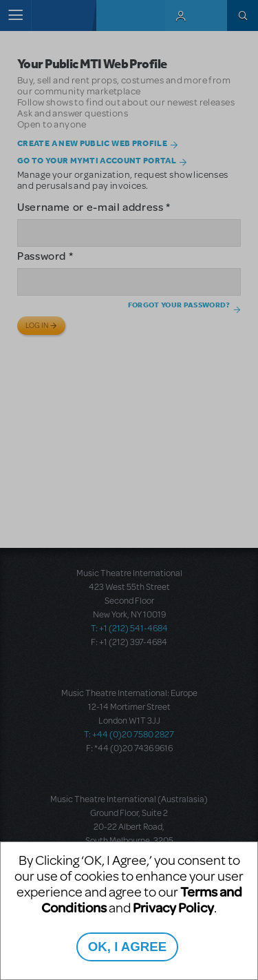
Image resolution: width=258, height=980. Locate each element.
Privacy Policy (173, 907)
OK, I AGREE (127, 947)
